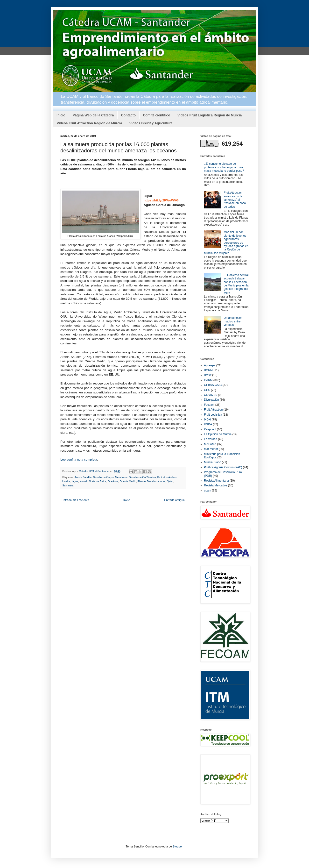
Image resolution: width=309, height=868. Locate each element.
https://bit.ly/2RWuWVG (161, 200)
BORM (208, 370)
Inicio (61, 115)
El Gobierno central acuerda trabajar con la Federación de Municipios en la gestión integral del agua (236, 284)
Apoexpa (210, 365)
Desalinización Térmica (142, 477)
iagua (75, 481)
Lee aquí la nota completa (79, 459)
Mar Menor (211, 449)
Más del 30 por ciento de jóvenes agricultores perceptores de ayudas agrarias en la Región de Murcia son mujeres (226, 242)
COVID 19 (211, 395)
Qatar (170, 481)
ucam (207, 491)
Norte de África (98, 481)
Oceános (113, 481)
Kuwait (84, 481)
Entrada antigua (174, 500)
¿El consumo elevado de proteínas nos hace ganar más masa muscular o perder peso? (224, 167)
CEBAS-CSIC (213, 385)
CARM (208, 380)
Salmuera (68, 485)
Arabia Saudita (83, 477)
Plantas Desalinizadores (152, 481)
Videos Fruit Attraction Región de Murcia (89, 123)
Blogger (178, 847)
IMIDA (208, 424)
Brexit (208, 375)
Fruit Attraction (213, 410)
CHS (207, 390)
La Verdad (211, 439)
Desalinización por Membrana (110, 477)
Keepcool (210, 429)
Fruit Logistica (213, 415)
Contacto (128, 115)
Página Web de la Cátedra (93, 115)
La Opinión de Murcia (218, 434)
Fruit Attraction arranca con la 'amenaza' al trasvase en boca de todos (235, 200)
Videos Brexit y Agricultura (151, 123)
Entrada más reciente (75, 500)
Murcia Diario (213, 462)
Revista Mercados (216, 485)
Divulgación (211, 400)
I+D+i (207, 420)
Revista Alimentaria (216, 481)
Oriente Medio (128, 481)
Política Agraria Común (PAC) (223, 467)
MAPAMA (210, 444)
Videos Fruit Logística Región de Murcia (210, 115)
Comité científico (157, 115)
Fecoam (209, 405)
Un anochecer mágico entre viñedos (233, 321)
